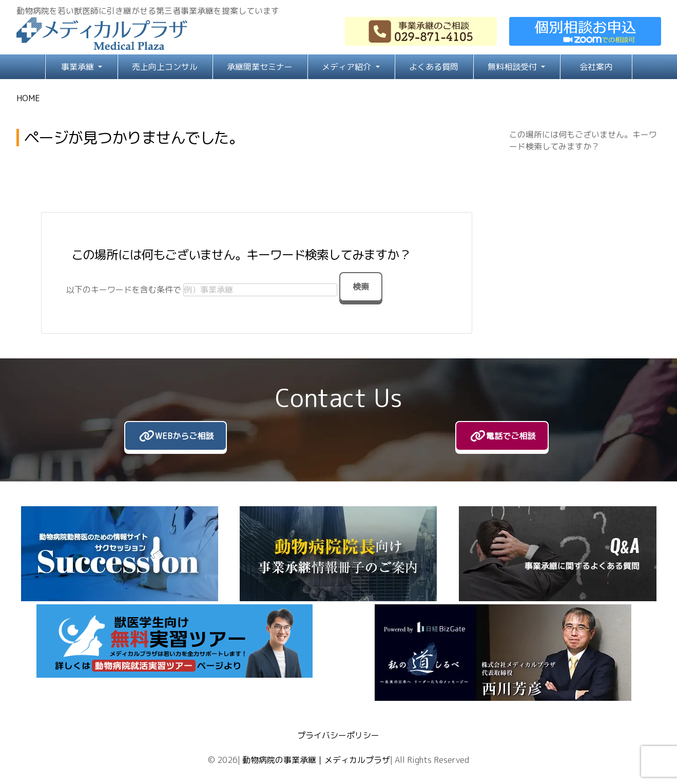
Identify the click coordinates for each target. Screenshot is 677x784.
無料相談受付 (513, 67)
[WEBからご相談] (176, 436)
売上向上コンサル (165, 67)
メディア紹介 (347, 67)
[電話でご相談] (502, 436)
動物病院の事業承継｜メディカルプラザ (316, 760)
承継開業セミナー (260, 67)
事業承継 (79, 67)
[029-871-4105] (421, 31)
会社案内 (596, 67)
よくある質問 (434, 67)
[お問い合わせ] (585, 31)
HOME (28, 98)
